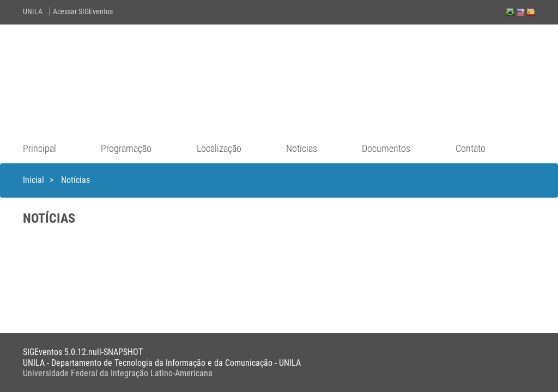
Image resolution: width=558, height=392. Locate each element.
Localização (219, 148)
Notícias (302, 148)
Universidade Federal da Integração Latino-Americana (118, 373)
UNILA (33, 11)
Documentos (386, 148)
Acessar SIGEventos (83, 11)
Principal (40, 148)
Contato (471, 148)
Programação (126, 148)
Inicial (34, 180)
